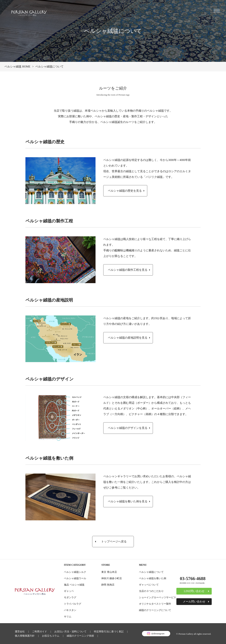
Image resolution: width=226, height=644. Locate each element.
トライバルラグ (73, 604)
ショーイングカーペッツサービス (157, 597)
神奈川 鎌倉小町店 (112, 578)
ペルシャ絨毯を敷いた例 (153, 578)
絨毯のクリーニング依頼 (80, 636)
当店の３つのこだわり (151, 591)
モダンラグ (70, 597)
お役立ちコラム (51, 636)
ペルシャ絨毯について (151, 572)
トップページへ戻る (114, 541)
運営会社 (20, 631)
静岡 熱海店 (108, 585)
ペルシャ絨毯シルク (75, 572)
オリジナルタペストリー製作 (155, 604)
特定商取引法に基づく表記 (109, 631)
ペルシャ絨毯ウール (75, 578)
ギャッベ (69, 591)
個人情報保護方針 (25, 636)
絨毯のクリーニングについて (155, 610)
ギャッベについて (149, 585)
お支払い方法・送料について (70, 631)
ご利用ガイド (40, 631)
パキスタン (70, 610)
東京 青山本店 (109, 572)
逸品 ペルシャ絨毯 (74, 585)
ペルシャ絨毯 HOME (17, 67)
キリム (68, 616)
